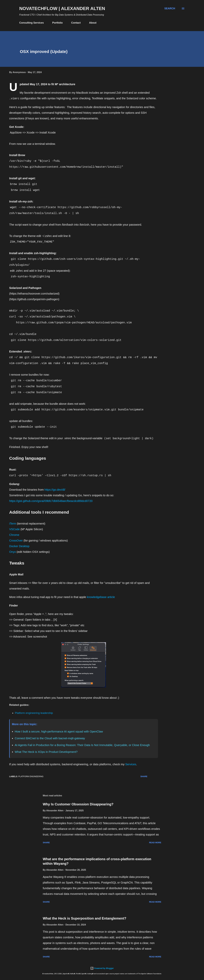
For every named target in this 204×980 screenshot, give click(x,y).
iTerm (13, 524)
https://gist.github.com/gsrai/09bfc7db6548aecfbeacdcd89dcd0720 (51, 501)
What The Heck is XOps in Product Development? (46, 752)
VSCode (15, 529)
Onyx (13, 552)
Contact (76, 23)
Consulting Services (32, 23)
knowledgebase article (101, 597)
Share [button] (144, 776)
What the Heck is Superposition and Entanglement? (85, 918)
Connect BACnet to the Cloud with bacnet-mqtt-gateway (50, 738)
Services (131, 764)
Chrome (14, 535)
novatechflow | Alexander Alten (62, 8)
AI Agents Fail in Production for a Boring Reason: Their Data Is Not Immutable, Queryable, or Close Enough (82, 745)
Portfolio (58, 23)
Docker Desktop (19, 546)
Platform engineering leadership (34, 713)
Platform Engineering (31, 776)
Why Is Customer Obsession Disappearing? (78, 804)
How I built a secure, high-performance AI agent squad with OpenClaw (59, 732)
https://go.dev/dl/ (55, 490)
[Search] (170, 8)
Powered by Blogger (102, 968)
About (93, 23)
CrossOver (16, 541)
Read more (155, 843)
